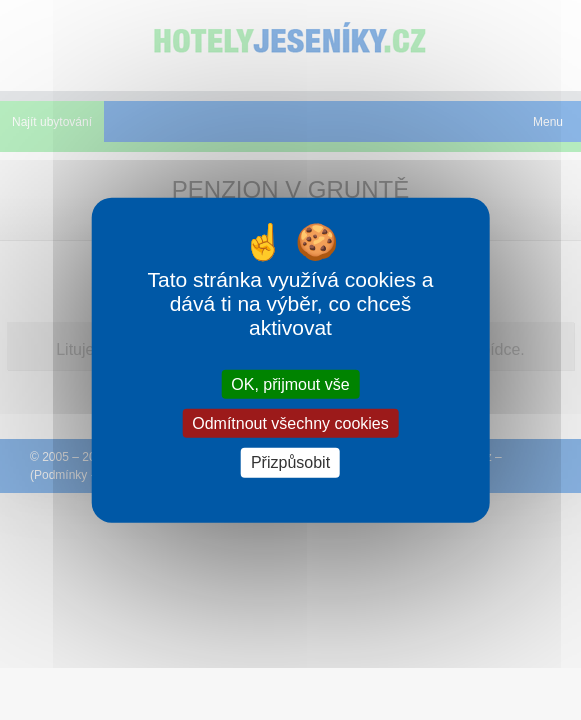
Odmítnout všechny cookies (290, 423)
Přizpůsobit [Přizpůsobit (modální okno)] (290, 462)
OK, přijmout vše (290, 384)
